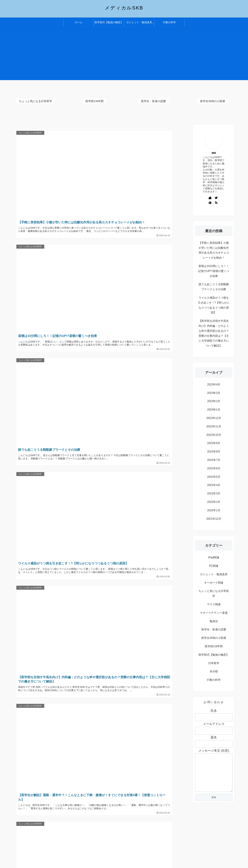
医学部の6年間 (214, 646)
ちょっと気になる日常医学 (214, 593)
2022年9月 (214, 443)
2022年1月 (214, 510)
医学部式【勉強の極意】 (214, 655)
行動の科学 (214, 680)
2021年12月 (214, 519)
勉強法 (214, 621)
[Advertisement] (124, 56)
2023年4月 (214, 384)
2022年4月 (214, 485)
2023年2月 (214, 401)
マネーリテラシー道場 (214, 613)
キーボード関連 (214, 583)
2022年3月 (214, 493)
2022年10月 (214, 435)
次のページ (102, 569)
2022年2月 (214, 502)
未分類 (214, 671)
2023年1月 (214, 410)
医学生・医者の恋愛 (214, 629)
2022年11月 (214, 426)
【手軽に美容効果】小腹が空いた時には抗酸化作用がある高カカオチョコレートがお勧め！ (214, 250)
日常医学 (214, 663)
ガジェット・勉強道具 (214, 574)
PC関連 (214, 566)
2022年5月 (214, 477)
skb (214, 153)
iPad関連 (214, 557)
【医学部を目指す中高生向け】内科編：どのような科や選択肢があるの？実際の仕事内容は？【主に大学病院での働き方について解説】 (214, 333)
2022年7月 (214, 460)
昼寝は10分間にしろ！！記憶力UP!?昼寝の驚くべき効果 (214, 271)
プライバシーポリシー (34, 835)
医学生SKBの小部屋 (214, 638)
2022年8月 (214, 452)
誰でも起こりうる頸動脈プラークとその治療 (214, 287)
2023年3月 (214, 393)
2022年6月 (214, 468)
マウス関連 (214, 604)
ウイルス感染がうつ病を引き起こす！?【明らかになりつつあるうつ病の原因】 (214, 305)
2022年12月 (214, 418)
